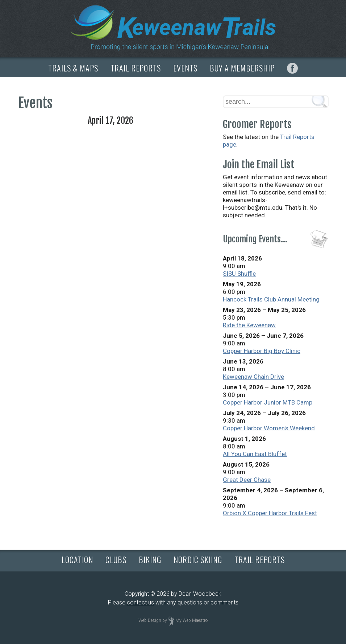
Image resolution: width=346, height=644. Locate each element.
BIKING (150, 559)
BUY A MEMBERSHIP (242, 68)
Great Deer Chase (247, 480)
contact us (140, 602)
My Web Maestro (191, 620)
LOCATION (77, 559)
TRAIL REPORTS (136, 68)
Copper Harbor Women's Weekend (269, 428)
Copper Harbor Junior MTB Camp (268, 402)
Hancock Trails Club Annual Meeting (271, 299)
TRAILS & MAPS (73, 68)
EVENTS (185, 68)
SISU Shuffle (239, 274)
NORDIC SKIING (198, 559)
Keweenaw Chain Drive (253, 377)
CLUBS (116, 559)
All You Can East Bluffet (255, 454)
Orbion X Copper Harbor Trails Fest (270, 513)
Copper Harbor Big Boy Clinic (262, 351)
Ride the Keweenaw (249, 325)
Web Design (150, 620)
